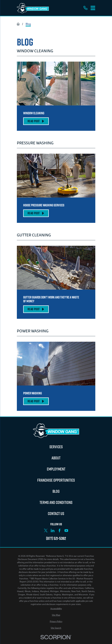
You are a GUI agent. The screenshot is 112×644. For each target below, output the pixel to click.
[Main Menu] (93, 8)
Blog (56, 491)
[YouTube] (66, 530)
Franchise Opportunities (56, 480)
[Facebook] (59, 530)
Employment (56, 469)
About (56, 458)
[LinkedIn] (53, 530)
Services (56, 447)
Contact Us (56, 513)
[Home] (33, 8)
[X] (46, 530)
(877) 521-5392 (56, 538)
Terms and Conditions (56, 502)
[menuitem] (56, 609)
